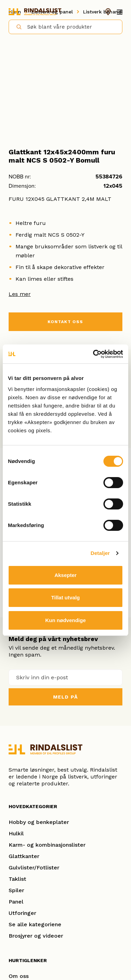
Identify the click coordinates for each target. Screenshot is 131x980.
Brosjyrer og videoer (36, 936)
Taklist (17, 879)
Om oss (19, 976)
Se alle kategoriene (35, 924)
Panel (16, 902)
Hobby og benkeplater (39, 822)
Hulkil (16, 833)
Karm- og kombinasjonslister (47, 845)
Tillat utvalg (65, 597)
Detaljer (100, 553)
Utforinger (22, 913)
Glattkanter (24, 856)
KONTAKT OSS (65, 322)
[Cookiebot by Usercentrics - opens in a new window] (94, 354)
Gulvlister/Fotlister (34, 868)
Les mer (20, 294)
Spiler (16, 890)
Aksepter (65, 575)
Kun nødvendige (65, 620)
